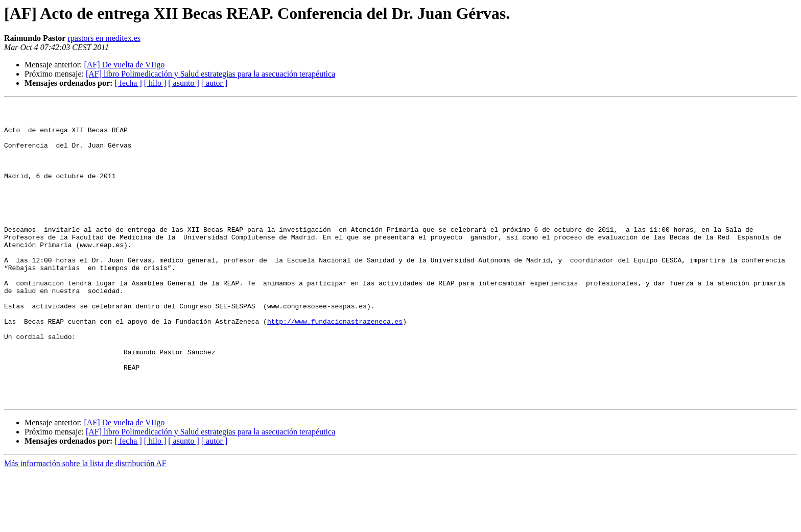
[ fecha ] (128, 83)
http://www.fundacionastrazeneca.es (335, 366)
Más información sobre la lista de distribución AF (85, 523)
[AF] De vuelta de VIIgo (124, 65)
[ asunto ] (183, 83)
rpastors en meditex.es (104, 38)
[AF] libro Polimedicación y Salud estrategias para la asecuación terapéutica (210, 74)
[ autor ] (215, 83)
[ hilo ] (155, 83)
